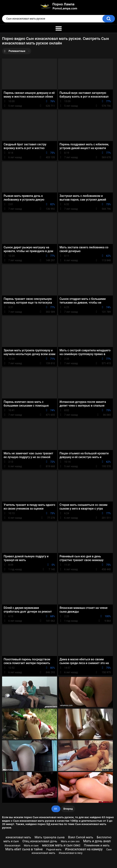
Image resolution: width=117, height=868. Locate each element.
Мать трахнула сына (50, 837)
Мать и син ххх (70, 841)
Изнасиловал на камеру (84, 849)
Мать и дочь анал (97, 841)
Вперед (68, 809)
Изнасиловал (12, 846)
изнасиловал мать (18, 837)
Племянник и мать (97, 845)
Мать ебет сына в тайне (24, 849)
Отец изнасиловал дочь (40, 841)
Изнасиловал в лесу (71, 853)
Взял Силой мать (81, 837)
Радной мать (54, 850)
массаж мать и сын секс (61, 845)
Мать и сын (31, 845)
